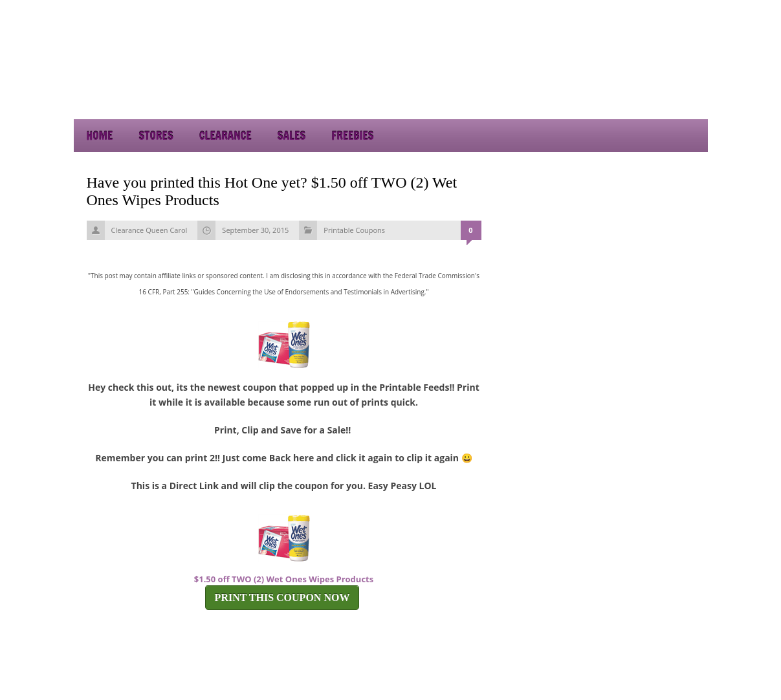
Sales (292, 136)
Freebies (352, 136)
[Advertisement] (591, 84)
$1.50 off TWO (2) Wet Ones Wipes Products (284, 579)
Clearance (225, 136)
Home (100, 136)
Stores (156, 136)
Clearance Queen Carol (149, 230)
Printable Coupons (354, 230)
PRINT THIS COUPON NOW (282, 597)
